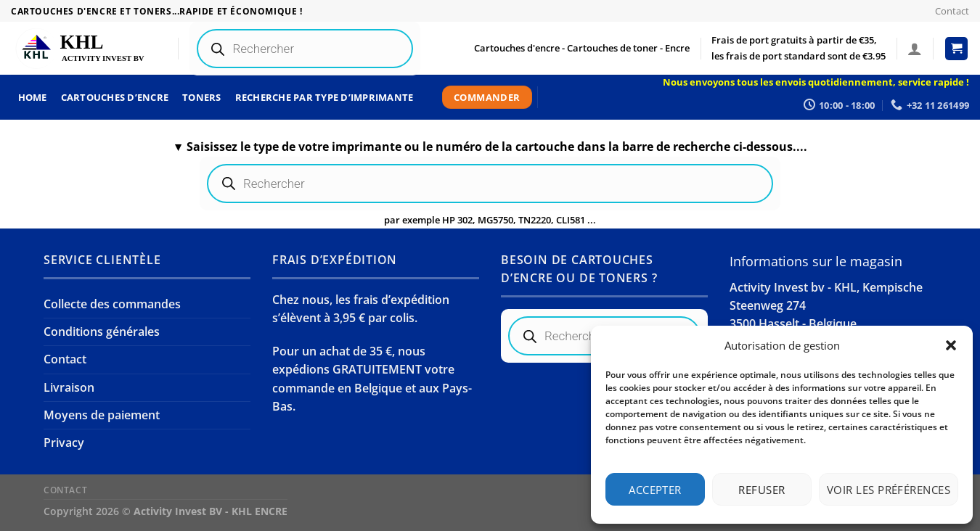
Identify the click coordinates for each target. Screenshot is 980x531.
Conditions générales (102, 332)
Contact (952, 11)
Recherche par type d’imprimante (324, 97)
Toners (202, 97)
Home (33, 97)
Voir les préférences (889, 490)
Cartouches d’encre (115, 97)
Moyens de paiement (102, 415)
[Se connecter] (915, 49)
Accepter (655, 490)
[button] (951, 345)
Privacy (64, 442)
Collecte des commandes (112, 304)
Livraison (69, 387)
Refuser (761, 490)
